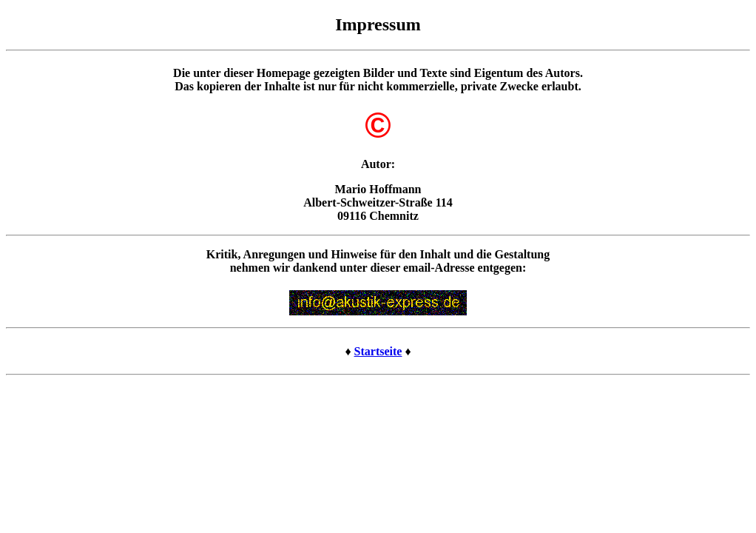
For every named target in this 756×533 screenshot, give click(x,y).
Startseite (378, 351)
